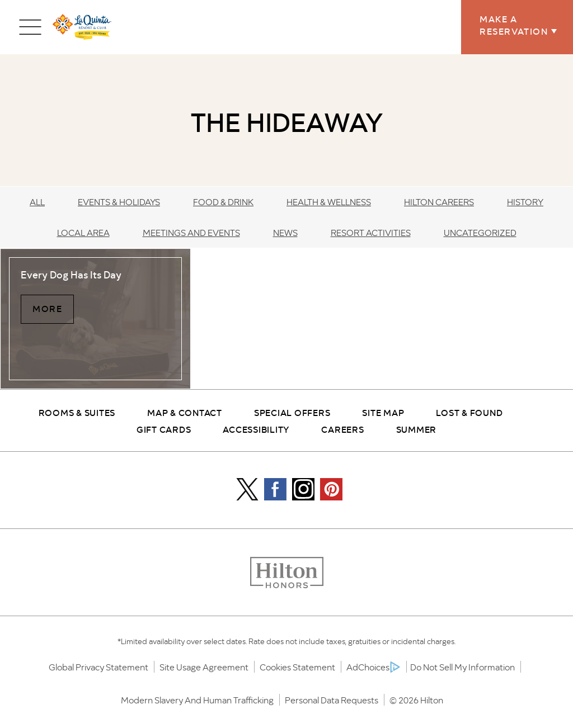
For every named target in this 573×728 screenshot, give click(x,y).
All (37, 202)
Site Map (383, 412)
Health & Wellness (329, 202)
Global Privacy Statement (98, 667)
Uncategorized (480, 232)
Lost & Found (469, 412)
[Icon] (247, 489)
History (525, 202)
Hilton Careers (439, 202)
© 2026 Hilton (416, 700)
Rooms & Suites (77, 412)
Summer (417, 429)
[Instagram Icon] (303, 489)
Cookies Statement (297, 667)
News (285, 232)
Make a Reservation (517, 25)
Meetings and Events (191, 232)
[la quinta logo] (82, 27)
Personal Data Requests (332, 700)
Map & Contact (185, 412)
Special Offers (292, 412)
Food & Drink (223, 202)
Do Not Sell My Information (462, 667)
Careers (342, 429)
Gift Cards (164, 429)
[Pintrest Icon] (331, 489)
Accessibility (256, 429)
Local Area (83, 232)
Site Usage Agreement (204, 667)
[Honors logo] (287, 573)
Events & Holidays (119, 202)
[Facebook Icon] (275, 489)
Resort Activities (371, 232)
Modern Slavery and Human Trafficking (197, 700)
